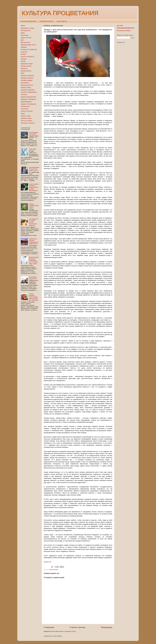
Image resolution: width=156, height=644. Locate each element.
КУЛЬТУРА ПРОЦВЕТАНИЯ (60, 13)
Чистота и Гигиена (26, 121)
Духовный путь (25, 42)
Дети (22, 40)
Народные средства (27, 78)
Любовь (23, 61)
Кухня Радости (62, 21)
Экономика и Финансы (28, 123)
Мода (22, 73)
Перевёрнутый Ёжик (47, 21)
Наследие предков (27, 80)
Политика (24, 94)
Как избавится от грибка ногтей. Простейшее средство (33, 222)
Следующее (49, 627)
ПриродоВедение (26, 102)
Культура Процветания (29, 21)
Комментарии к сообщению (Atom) (65, 631)
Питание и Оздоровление (29, 92)
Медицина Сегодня (27, 64)
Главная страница (78, 627)
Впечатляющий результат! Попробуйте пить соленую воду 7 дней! (34, 260)
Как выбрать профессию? (33, 278)
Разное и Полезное (27, 111)
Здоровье (24, 47)
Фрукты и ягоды (26, 116)
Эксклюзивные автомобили (34, 133)
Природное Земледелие (28, 99)
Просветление (54, 570)
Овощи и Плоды (26, 87)
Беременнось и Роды (27, 28)
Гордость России (26, 38)
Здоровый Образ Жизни (28, 45)
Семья (23, 114)
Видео (23, 33)
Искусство (24, 52)
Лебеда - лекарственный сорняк (34, 206)
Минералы (24, 68)
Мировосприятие (26, 71)
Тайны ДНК (32, 149)
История (23, 54)
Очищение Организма (28, 90)
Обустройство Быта (27, 85)
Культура (24, 59)
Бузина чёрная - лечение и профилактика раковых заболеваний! (34, 187)
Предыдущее (107, 627)
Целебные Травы (26, 118)
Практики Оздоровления (28, 97)
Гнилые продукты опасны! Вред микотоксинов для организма (34, 297)
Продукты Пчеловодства (28, 104)
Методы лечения (26, 66)
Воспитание (24, 35)
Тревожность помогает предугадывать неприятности (34, 241)
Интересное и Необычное (29, 49)
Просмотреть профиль (124, 31)
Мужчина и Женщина (27, 76)
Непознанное (25, 83)
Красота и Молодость (28, 57)
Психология (24, 109)
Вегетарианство (26, 30)
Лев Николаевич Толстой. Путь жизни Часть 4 (34, 169)
